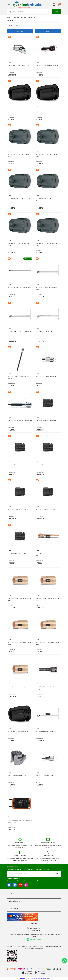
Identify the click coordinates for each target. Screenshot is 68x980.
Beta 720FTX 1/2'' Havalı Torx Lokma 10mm (46, 244)
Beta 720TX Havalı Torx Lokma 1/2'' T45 (47, 66)
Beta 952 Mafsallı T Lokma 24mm (45, 332)
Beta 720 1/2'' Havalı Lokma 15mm (46, 110)
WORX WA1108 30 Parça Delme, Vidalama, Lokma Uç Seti (20, 821)
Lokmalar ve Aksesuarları (28, 17)
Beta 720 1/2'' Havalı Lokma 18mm (18, 731)
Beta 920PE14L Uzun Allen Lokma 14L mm (20, 421)
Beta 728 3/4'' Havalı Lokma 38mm (46, 509)
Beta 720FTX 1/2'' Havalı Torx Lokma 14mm (46, 200)
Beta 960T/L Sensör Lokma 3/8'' (17, 776)
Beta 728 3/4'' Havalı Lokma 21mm (46, 421)
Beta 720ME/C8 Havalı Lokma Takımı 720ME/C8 (46, 688)
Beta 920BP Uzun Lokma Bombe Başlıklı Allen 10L (19, 377)
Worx (9, 817)
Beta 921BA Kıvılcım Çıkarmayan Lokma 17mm (47, 599)
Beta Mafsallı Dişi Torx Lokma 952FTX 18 (19, 332)
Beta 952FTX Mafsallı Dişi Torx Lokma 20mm (46, 289)
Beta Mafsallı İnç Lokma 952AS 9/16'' (46, 731)
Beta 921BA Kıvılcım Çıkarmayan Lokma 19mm (19, 599)
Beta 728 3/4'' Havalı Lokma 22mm (18, 465)
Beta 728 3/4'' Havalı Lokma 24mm (46, 465)
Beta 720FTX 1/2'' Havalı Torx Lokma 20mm (18, 155)
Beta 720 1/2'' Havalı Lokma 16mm (18, 110)
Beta (9, 63)
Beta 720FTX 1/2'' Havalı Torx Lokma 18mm (46, 155)
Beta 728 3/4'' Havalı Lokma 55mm (18, 554)
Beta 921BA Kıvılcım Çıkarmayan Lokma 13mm (47, 644)
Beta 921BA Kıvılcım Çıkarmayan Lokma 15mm (19, 644)
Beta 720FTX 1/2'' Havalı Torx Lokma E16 (19, 199)
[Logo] (27, 4)
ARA (57, 12)
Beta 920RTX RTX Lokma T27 (44, 776)
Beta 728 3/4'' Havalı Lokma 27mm (18, 509)
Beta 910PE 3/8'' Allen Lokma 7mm (46, 376)
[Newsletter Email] (34, 874)
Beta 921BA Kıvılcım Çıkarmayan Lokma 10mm (19, 688)
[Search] (34, 12)
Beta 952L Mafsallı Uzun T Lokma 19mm (19, 288)
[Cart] (59, 4)
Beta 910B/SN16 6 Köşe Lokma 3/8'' (18, 66)
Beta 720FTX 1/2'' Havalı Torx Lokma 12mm (18, 244)
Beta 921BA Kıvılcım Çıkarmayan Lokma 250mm (47, 555)
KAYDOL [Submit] (56, 874)
